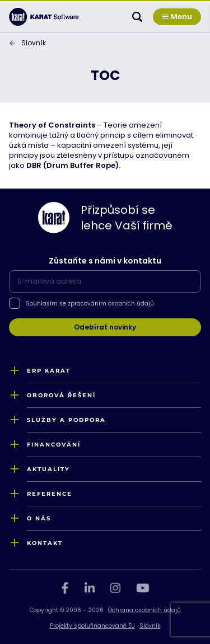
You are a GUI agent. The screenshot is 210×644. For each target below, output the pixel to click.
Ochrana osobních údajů (144, 610)
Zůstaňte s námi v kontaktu (105, 261)
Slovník (34, 43)
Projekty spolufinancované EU (92, 626)
